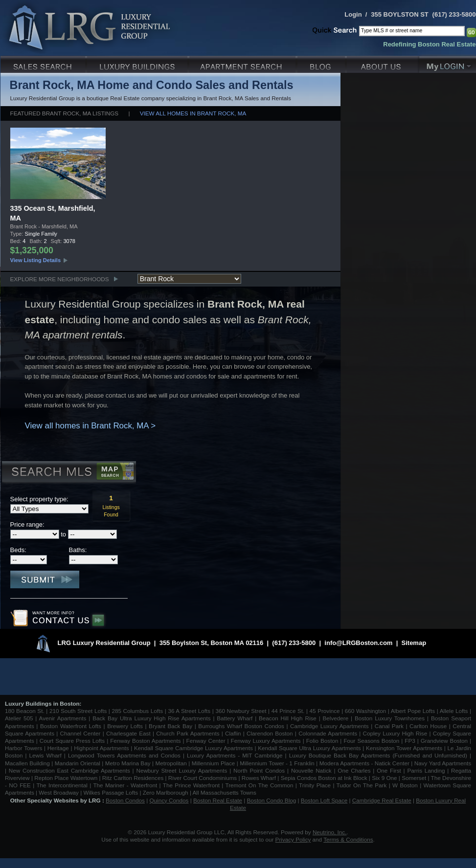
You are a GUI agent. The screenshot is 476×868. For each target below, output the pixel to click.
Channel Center (80, 733)
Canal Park (389, 726)
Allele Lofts (454, 711)
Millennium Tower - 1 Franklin (277, 763)
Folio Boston (322, 741)
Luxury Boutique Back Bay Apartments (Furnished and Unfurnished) (378, 755)
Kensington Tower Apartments (404, 748)
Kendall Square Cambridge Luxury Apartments (194, 748)
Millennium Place (214, 763)
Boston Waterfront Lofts (71, 726)
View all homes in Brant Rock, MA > (91, 426)
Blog (322, 63)
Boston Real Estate (218, 800)
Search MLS (68, 473)
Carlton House (428, 726)
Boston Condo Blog (272, 800)
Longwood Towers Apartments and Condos (124, 755)
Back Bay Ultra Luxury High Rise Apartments (151, 718)
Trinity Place (316, 785)
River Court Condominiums (203, 778)
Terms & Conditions (348, 839)
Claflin (234, 733)
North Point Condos (259, 770)
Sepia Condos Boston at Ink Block (324, 778)
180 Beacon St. (25, 711)
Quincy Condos (169, 800)
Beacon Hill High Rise (288, 718)
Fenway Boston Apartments (145, 741)
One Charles (354, 770)
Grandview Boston (444, 741)
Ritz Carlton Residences (133, 778)
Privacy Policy (293, 839)
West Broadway (59, 792)
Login (353, 14)
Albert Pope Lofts (413, 711)
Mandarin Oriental (78, 763)
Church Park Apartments (188, 733)
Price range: (27, 524)
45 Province (325, 711)
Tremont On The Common (259, 785)
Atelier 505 (20, 718)
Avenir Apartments (63, 718)
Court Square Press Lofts (72, 741)
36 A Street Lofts (189, 711)
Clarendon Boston (270, 733)
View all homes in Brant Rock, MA (193, 113)
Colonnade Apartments (328, 733)
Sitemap (414, 643)
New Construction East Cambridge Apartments (69, 770)
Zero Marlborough (166, 792)
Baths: (78, 550)
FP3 (411, 741)
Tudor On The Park (362, 785)
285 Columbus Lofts (137, 711)
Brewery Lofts (125, 726)
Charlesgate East (128, 733)
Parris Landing (426, 770)
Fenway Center (206, 741)
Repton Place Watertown (66, 778)
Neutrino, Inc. (330, 832)
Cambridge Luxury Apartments (329, 726)
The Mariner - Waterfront (125, 785)
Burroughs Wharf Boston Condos (241, 726)
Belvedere (336, 718)
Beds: (18, 550)
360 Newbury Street (241, 711)
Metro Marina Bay (128, 763)
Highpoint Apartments (102, 748)
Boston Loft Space (324, 800)
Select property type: (39, 499)
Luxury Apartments (243, 63)
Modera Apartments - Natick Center (364, 763)
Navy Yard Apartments (443, 763)
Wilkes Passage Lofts (111, 792)
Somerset (414, 778)
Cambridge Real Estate (382, 800)
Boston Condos (125, 800)
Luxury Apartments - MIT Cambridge (235, 755)
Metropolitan (172, 763)
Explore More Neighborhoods (60, 279)
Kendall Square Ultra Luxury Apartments (309, 748)
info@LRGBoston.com (358, 643)
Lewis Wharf (45, 755)
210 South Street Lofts (78, 711)
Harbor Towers (23, 748)
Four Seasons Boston (372, 741)
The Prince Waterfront (191, 785)
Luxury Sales (44, 63)
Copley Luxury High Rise (395, 733)
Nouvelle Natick (311, 770)
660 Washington (365, 711)
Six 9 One (384, 778)
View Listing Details (36, 260)
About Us (383, 63)
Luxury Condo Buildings (138, 63)
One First (389, 770)
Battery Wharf (235, 718)
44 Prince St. (288, 711)
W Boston (406, 785)
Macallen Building (27, 763)
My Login (448, 63)
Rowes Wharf (259, 778)
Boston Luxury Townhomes (390, 718)
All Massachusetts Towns (225, 792)
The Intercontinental (62, 785)
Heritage (58, 748)
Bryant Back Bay (170, 726)
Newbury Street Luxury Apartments (181, 770)
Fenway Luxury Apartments (266, 741)
